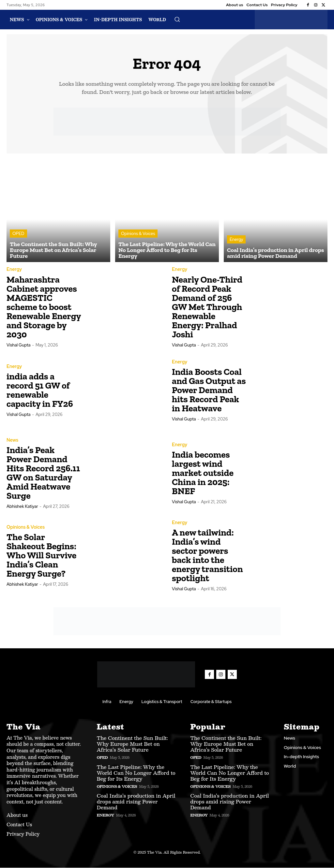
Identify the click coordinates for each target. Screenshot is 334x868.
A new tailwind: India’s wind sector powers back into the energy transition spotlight (207, 556)
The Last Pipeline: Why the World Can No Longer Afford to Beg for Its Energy (136, 773)
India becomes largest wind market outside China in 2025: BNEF (203, 473)
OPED (18, 234)
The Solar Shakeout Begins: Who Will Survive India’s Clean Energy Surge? (41, 556)
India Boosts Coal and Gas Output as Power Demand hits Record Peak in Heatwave (209, 391)
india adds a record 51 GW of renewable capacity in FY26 (40, 391)
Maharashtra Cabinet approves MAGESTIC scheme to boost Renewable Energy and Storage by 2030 (44, 307)
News (12, 441)
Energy (236, 240)
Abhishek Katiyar (22, 507)
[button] (177, 19)
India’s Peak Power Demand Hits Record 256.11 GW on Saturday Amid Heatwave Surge (43, 473)
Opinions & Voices (138, 234)
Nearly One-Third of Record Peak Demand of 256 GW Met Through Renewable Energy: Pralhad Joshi (207, 307)
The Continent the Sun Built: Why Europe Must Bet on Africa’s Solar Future (132, 744)
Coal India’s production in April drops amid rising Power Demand (136, 802)
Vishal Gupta (19, 345)
